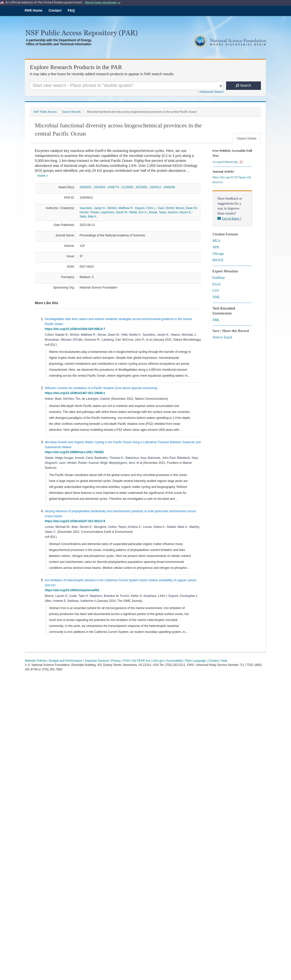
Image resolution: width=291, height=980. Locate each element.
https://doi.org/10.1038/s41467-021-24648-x (76, 393)
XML (216, 297)
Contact (55, 10)
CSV (216, 291)
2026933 (85, 187)
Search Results (71, 112)
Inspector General (97, 661)
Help (224, 661)
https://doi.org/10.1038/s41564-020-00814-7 (76, 329)
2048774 (113, 187)
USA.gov (158, 661)
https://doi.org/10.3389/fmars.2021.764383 (75, 452)
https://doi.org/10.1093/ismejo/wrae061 (73, 590)
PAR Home (33, 10)
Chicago (218, 254)
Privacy (116, 661)
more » (43, 176)
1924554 (99, 187)
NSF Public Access (45, 112)
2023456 (141, 187)
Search (243, 85)
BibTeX (218, 260)
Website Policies (36, 661)
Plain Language (195, 661)
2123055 (127, 187)
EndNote (219, 278)
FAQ (71, 10)
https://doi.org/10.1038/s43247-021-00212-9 (76, 521)
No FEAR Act (141, 661)
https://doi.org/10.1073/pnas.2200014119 (232, 180)
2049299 (169, 187)
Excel (216, 284)
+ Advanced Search (211, 92)
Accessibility (174, 661)
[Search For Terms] (127, 86)
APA (216, 247)
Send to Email (222, 337)
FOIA (126, 661)
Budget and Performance (66, 661)
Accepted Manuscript (228, 162)
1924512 (155, 187)
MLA (216, 241)
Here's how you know (103, 2)
